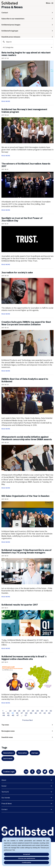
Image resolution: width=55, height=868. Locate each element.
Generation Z (8, 753)
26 (24, 711)
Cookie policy (27, 862)
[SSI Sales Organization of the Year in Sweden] (27, 514)
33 (4, 713)
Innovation (22, 753)
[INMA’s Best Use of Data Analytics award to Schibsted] (27, 400)
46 (13, 715)
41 (40, 713)
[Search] (27, 42)
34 (8, 713)
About (4, 780)
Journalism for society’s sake (17, 273)
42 (45, 713)
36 (17, 713)
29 (37, 711)
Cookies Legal (9, 772)
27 (28, 711)
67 (26, 715)
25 (19, 711)
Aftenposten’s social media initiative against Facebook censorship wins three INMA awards (27, 438)
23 (10, 711)
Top (26, 772)
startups (35, 753)
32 (51, 711)
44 (4, 715)
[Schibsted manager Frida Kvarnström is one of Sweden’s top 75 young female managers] (27, 571)
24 (15, 711)
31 (46, 711)
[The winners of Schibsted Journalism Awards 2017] (27, 185)
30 (42, 711)
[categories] (27, 47)
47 (18, 715)
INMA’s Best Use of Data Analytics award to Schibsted (25, 380)
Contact (4, 809)
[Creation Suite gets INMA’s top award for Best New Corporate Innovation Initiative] (27, 343)
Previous (26, 720)
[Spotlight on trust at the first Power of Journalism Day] (27, 239)
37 (22, 713)
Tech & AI (5, 792)
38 (26, 713)
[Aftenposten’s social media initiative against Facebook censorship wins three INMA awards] (27, 458)
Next (31, 720)
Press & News (7, 804)
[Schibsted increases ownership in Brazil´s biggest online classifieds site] (27, 677)
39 (31, 713)
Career (4, 786)
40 (36, 713)
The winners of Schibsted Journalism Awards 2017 (26, 165)
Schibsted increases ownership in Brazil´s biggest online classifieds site (24, 658)
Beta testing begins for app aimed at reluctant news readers (26, 54)
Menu (50, 3)
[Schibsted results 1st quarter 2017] (27, 623)
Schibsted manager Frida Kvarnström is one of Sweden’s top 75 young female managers (26, 551)
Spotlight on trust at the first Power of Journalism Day (22, 219)
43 (49, 713)
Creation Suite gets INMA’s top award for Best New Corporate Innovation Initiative (26, 323)
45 (8, 715)
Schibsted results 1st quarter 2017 (20, 605)
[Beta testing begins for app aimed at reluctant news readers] (27, 73)
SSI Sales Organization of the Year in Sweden (25, 496)
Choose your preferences (27, 858)
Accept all (26, 854)
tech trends (8, 759)
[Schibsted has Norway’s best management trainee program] (27, 130)
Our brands (6, 798)
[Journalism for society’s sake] (27, 291)
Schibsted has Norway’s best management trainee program (24, 111)
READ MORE (6, 101)
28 (33, 711)
